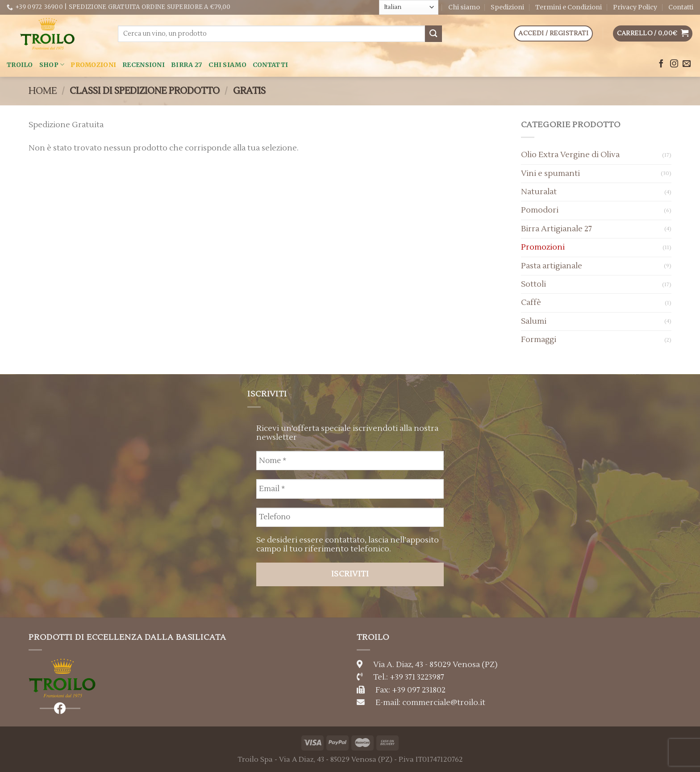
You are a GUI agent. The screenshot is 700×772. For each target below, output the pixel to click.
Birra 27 (187, 65)
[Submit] (433, 34)
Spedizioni (507, 7)
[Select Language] (409, 7)
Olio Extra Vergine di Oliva (570, 155)
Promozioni (93, 65)
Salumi (534, 321)
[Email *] (350, 489)
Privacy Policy (635, 7)
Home (43, 91)
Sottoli (533, 284)
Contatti (681, 7)
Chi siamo (464, 7)
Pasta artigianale (552, 266)
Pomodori (540, 210)
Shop (52, 65)
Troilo (20, 65)
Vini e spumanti (550, 173)
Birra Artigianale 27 (556, 229)
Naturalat (539, 192)
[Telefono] (350, 517)
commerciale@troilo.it (444, 703)
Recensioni (144, 65)
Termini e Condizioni (569, 7)
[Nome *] (350, 461)
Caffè (531, 303)
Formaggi (539, 340)
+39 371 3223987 (417, 677)
